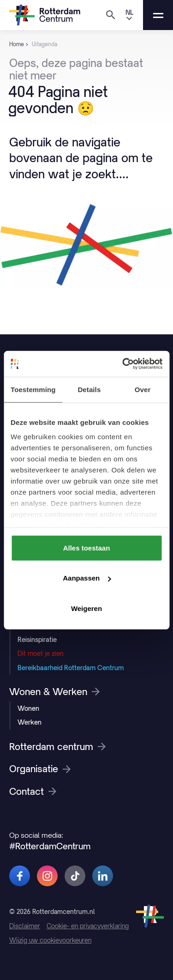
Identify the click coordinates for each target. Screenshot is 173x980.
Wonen (28, 708)
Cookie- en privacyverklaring (88, 926)
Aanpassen (87, 578)
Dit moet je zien (41, 653)
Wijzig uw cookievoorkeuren (50, 940)
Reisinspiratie (37, 639)
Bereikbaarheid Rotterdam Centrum (71, 668)
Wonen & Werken (54, 692)
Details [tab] (89, 389)
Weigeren (86, 608)
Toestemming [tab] (33, 389)
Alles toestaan (87, 547)
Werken (30, 722)
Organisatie (40, 769)
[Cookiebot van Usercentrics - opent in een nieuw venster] (123, 364)
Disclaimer (25, 926)
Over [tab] (143, 389)
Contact (33, 792)
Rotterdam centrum (57, 747)
